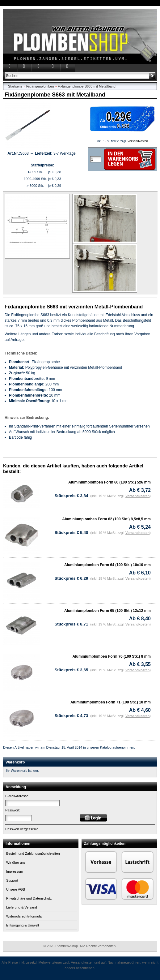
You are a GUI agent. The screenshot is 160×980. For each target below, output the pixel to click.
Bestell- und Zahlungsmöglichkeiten (33, 853)
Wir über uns (16, 862)
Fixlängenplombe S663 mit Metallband (87, 86)
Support (12, 880)
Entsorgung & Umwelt (23, 925)
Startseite (15, 86)
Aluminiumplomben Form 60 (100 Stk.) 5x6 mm (109, 482)
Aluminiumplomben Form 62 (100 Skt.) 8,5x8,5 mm (106, 519)
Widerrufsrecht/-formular (25, 916)
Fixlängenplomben (40, 86)
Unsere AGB (16, 889)
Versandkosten (138, 141)
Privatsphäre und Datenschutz (29, 898)
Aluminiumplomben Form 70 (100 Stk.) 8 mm (112, 656)
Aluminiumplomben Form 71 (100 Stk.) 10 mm (111, 702)
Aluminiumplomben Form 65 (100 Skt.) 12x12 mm (107, 611)
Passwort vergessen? (21, 829)
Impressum (15, 871)
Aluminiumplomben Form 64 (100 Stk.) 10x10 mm (107, 565)
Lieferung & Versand (22, 907)
